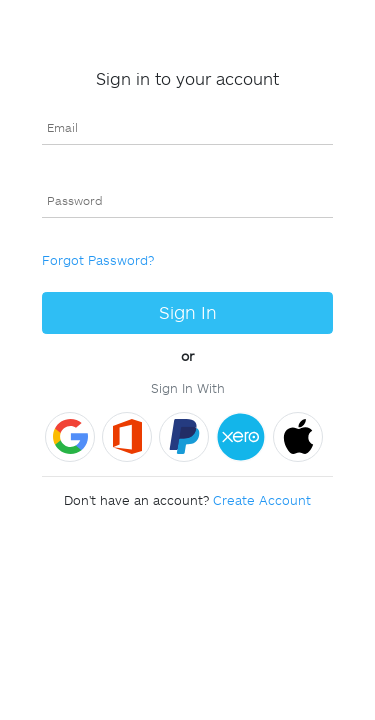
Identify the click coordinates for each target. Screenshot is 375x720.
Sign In (188, 312)
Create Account (262, 500)
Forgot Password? (98, 260)
